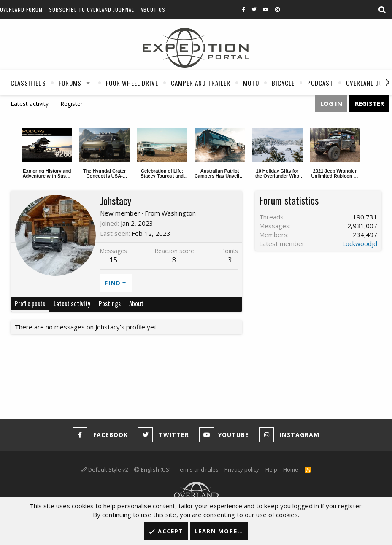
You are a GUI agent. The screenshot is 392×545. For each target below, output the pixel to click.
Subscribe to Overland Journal (92, 9)
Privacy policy (242, 469)
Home (291, 469)
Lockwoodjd (360, 243)
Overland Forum (21, 9)
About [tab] (136, 303)
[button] (88, 83)
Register (72, 104)
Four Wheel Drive (132, 83)
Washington (179, 213)
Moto (251, 83)
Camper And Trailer (201, 83)
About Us (153, 9)
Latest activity (30, 104)
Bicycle (283, 83)
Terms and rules (198, 469)
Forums (70, 83)
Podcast (320, 83)
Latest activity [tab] (72, 303)
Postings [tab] (110, 303)
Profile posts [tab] (30, 303)
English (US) (152, 469)
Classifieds (28, 83)
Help (271, 469)
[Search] (382, 10)
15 (114, 260)
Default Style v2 (105, 469)
